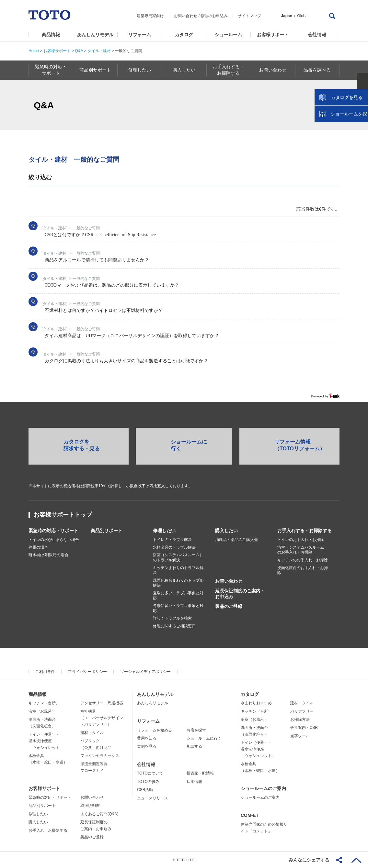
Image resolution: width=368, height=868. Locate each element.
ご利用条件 (45, 672)
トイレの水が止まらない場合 (54, 540)
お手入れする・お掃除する (305, 531)
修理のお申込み (214, 16)
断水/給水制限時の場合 (48, 555)
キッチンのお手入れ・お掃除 (303, 560)
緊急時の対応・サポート (53, 531)
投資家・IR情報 (200, 773)
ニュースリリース (153, 798)
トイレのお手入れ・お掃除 (301, 540)
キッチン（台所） (44, 703)
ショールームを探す (346, 138)
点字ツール (300, 736)
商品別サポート (107, 531)
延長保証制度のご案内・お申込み (240, 594)
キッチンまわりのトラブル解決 (178, 570)
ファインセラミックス (100, 756)
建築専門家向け (150, 16)
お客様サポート (273, 35)
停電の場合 (38, 547)
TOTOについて (150, 773)
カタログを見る (342, 122)
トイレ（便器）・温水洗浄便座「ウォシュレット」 (46, 741)
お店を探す (196, 730)
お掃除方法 (300, 720)
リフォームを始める (155, 730)
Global (303, 16)
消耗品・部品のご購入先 (236, 540)
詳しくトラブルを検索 (172, 618)
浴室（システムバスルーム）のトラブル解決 (178, 557)
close (360, 105)
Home (34, 51)
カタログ (184, 35)
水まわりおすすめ (256, 703)
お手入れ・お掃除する (48, 830)
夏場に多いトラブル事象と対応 (178, 596)
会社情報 (317, 35)
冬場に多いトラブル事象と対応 (178, 608)
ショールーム (228, 35)
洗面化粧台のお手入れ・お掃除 (303, 570)
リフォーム (140, 35)
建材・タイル (92, 733)
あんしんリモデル (95, 35)
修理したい (164, 531)
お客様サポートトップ (63, 515)
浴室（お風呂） (42, 711)
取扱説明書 (90, 806)
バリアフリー (302, 711)
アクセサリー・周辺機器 (102, 703)
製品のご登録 (229, 606)
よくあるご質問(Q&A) (99, 814)
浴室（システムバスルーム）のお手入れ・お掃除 (303, 550)
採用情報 (194, 782)
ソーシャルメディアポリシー (145, 672)
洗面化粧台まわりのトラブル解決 (178, 583)
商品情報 (51, 35)
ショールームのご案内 (263, 788)
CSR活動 (145, 790)
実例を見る (147, 746)
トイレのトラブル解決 (172, 540)
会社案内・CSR (304, 728)
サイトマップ (249, 16)
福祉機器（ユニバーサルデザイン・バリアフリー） (102, 718)
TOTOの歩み (148, 782)
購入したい (226, 531)
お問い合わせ (186, 16)
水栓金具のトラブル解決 (174, 547)
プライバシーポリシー (87, 672)
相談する (194, 746)
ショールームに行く (204, 738)
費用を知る (147, 738)
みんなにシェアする (309, 860)
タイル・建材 (99, 51)
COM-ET (250, 815)
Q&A (79, 51)
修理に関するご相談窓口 (174, 626)
